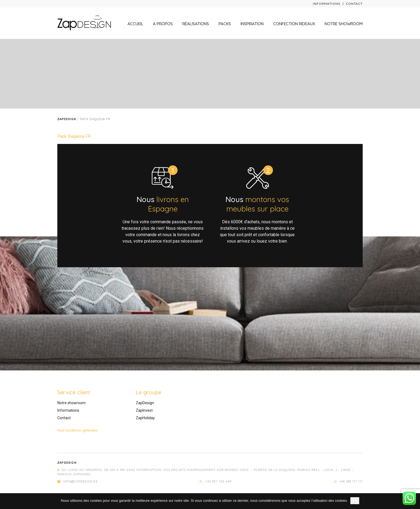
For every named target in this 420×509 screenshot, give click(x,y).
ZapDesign (145, 403)
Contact (354, 4)
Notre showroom (344, 24)
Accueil (135, 24)
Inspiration (252, 24)
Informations (327, 4)
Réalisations (196, 24)
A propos (163, 24)
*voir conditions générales (78, 430)
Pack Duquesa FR (74, 136)
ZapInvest (144, 410)
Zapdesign (67, 119)
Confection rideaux (294, 24)
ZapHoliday (145, 418)
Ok (355, 501)
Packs (225, 24)
